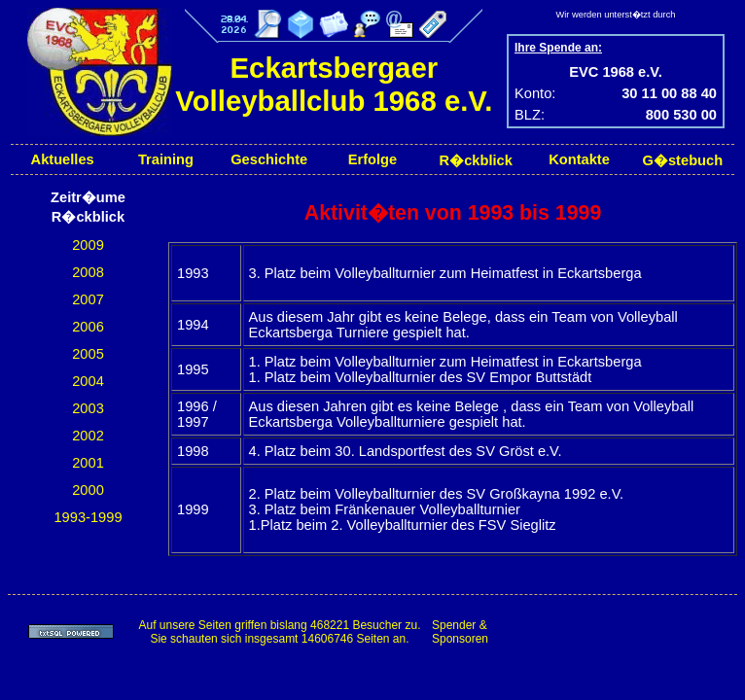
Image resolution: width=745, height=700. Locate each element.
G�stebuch (683, 160)
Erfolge (373, 159)
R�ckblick (476, 160)
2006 (88, 327)
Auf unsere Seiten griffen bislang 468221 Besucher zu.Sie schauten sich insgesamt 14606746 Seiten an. (279, 632)
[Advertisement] (619, 632)
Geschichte (269, 159)
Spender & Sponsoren (460, 632)
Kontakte (579, 159)
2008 (88, 272)
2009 (88, 245)
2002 (88, 436)
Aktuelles (63, 159)
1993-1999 (88, 517)
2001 (88, 463)
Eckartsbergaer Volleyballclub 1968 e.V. (334, 84)
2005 (88, 354)
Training (166, 159)
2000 (88, 490)
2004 (88, 381)
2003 (88, 408)
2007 (88, 299)
